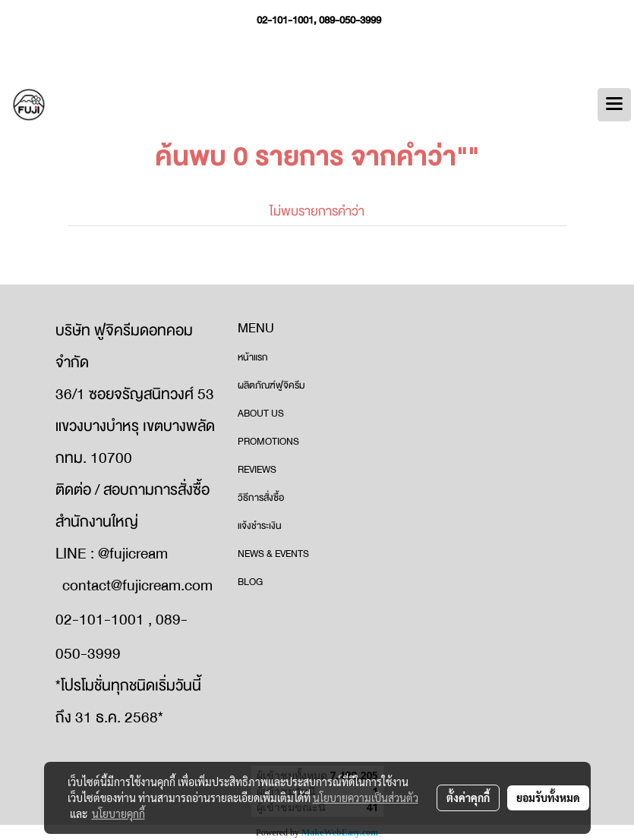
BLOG (250, 582)
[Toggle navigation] (614, 105)
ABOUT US (261, 414)
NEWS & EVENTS (273, 554)
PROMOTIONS (268, 442)
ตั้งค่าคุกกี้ (468, 798)
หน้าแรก (253, 357)
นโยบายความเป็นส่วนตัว (366, 798)
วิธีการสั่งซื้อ (261, 498)
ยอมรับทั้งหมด (548, 798)
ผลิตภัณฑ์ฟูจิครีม (271, 385)
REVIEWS (257, 470)
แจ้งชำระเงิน (260, 526)
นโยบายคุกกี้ (118, 813)
